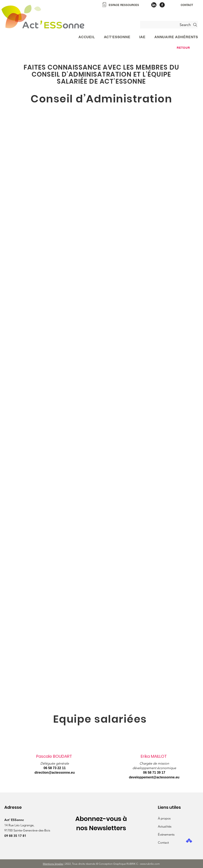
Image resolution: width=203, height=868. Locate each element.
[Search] (169, 25)
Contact (163, 843)
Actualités (165, 826)
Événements (166, 834)
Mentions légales (53, 864)
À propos (164, 818)
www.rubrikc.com (150, 864)
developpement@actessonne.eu (154, 777)
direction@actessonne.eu (55, 773)
